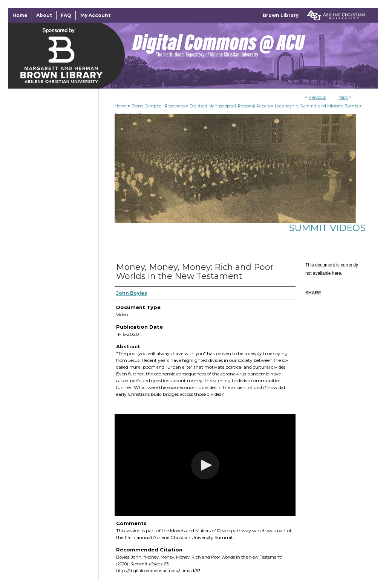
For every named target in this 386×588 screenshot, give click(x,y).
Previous (317, 97)
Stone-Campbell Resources (158, 106)
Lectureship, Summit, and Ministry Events (316, 106)
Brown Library (281, 15)
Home (121, 106)
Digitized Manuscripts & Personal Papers (230, 106)
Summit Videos (327, 228)
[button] (205, 465)
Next (343, 97)
